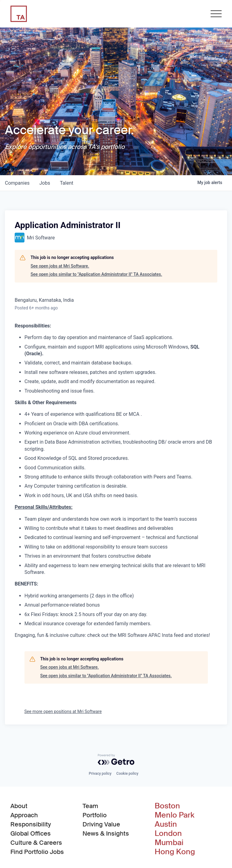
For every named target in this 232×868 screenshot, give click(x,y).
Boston (167, 806)
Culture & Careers (36, 843)
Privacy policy (100, 774)
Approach (24, 815)
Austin (166, 824)
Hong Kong (175, 852)
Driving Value (101, 824)
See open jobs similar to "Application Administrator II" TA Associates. (96, 274)
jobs (45, 183)
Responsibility (31, 824)
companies (17, 183)
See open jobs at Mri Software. (60, 266)
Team (90, 806)
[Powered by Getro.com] (116, 759)
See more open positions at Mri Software (63, 711)
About (19, 806)
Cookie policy (127, 774)
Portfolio (95, 815)
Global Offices (31, 833)
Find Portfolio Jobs (37, 851)
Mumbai (169, 843)
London (168, 833)
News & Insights (106, 833)
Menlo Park (175, 815)
